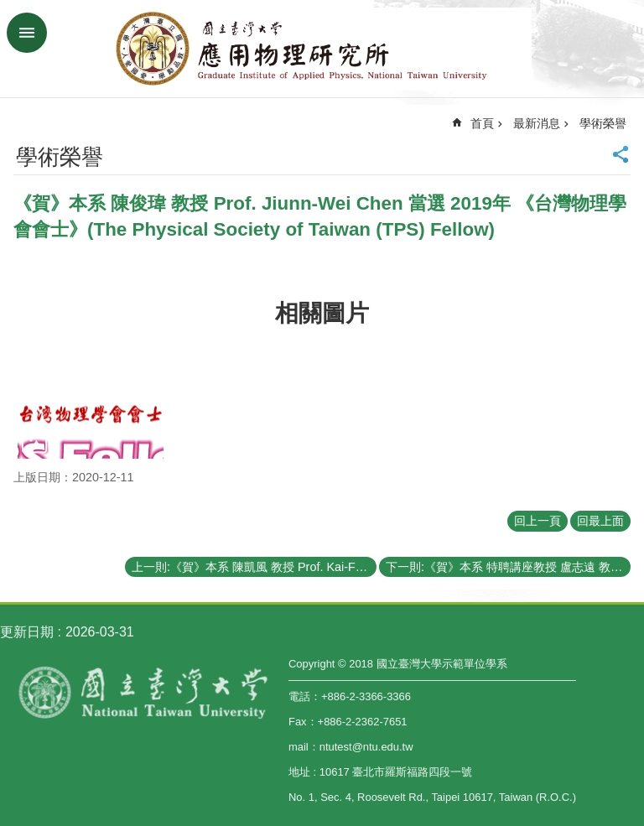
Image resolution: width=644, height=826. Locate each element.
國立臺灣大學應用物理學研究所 (322, 49)
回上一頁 (538, 521)
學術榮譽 (603, 123)
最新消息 (537, 123)
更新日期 (27, 632)
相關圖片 (322, 313)
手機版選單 (27, 33)
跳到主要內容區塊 (9, 9)
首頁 (482, 123)
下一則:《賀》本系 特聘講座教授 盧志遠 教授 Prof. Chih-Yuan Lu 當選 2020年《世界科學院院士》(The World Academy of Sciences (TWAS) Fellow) (508, 567)
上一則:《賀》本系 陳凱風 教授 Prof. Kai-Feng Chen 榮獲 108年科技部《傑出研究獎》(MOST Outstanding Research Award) (254, 567)
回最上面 (600, 521)
